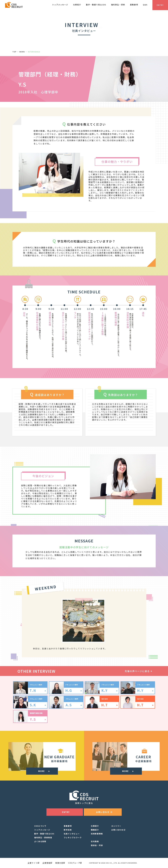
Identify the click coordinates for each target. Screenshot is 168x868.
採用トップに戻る (84, 803)
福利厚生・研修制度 (43, 838)
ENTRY (160, 5)
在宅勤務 (95, 841)
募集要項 (134, 5)
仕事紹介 (77, 5)
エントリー (116, 826)
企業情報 (47, 863)
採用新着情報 (97, 834)
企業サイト (33, 863)
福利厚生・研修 (118, 5)
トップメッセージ (60, 5)
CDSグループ (75, 863)
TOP (14, 52)
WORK (22, 52)
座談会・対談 (97, 845)
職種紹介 (95, 830)
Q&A (145, 5)
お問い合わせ (117, 830)
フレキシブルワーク (73, 838)
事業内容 (60, 863)
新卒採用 (68, 830)
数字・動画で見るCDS (96, 5)
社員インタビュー (72, 834)
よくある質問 (40, 841)
